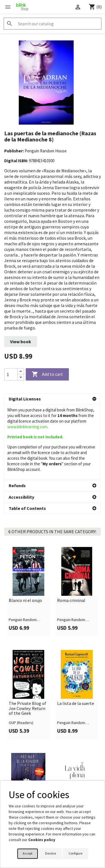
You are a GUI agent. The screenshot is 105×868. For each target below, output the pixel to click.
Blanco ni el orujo (25, 569)
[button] (53, 399)
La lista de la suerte (76, 671)
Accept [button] (28, 853)
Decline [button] (51, 853)
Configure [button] (75, 853)
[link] (28, 560)
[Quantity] (11, 374)
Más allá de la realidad (21, 777)
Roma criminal (71, 569)
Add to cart (47, 374)
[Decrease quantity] (21, 377)
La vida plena (69, 774)
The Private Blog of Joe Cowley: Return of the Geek (27, 676)
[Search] (53, 24)
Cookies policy (42, 840)
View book (21, 342)
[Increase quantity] (21, 371)
